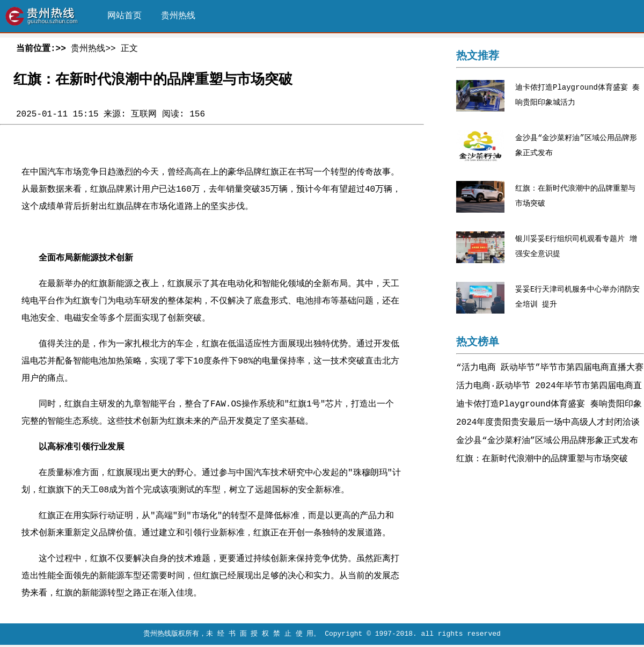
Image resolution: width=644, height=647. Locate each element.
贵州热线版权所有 (171, 637)
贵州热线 (178, 16)
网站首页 (125, 16)
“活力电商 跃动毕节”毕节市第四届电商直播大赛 (550, 369)
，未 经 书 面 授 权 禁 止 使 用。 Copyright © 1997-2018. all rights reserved (350, 637)
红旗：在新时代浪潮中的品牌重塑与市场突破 (542, 460)
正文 (129, 49)
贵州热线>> (93, 49)
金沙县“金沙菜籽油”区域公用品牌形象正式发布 (547, 442)
